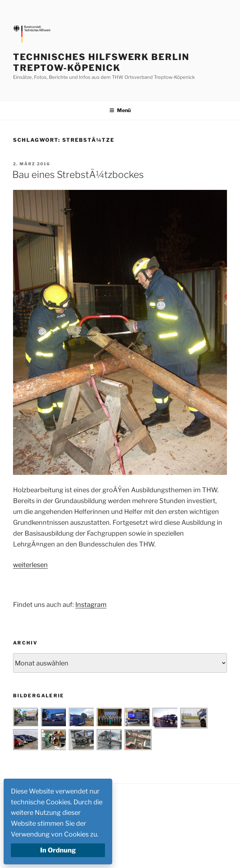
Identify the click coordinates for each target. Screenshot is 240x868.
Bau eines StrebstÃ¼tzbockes (78, 175)
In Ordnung (58, 850)
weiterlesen (30, 565)
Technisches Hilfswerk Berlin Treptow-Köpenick (101, 62)
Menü (120, 110)
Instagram (91, 605)
